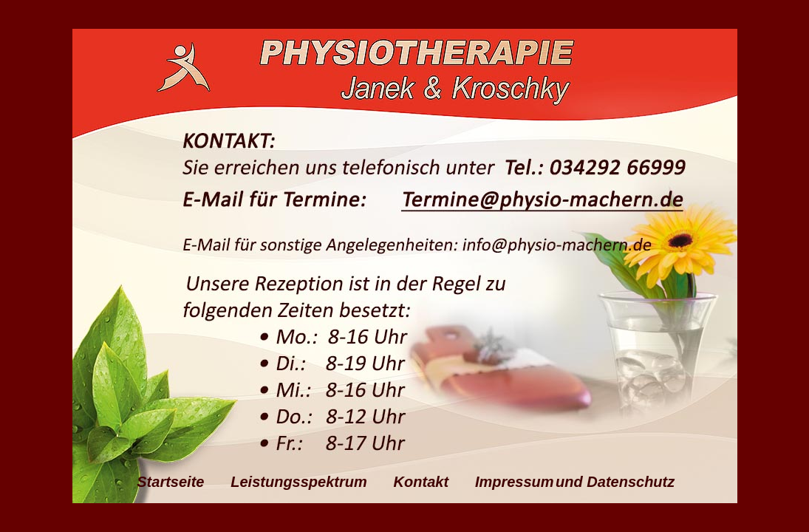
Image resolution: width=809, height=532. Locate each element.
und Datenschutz (615, 482)
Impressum (515, 482)
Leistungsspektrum (311, 482)
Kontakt (434, 482)
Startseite (183, 482)
